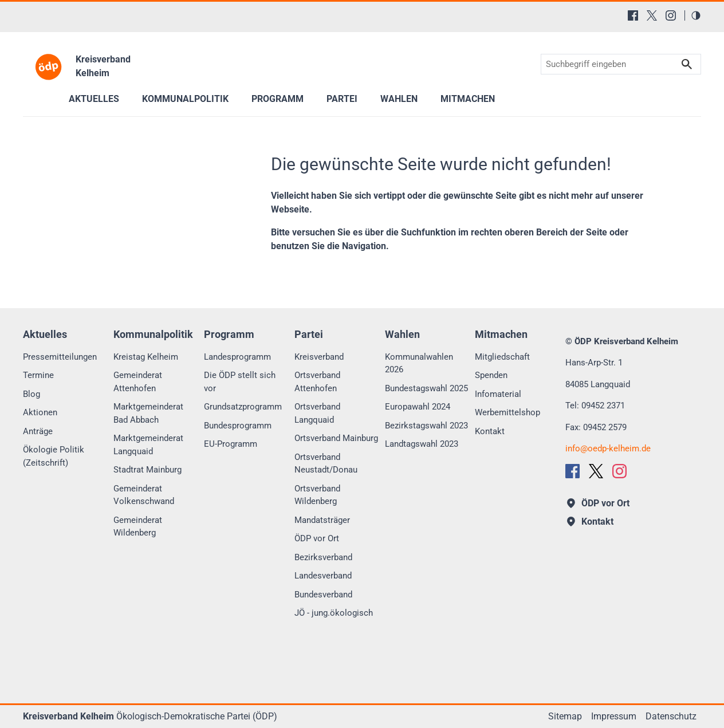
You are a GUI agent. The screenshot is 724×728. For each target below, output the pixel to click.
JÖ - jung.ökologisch (334, 613)
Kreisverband (319, 357)
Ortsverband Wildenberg (317, 495)
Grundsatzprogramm (243, 407)
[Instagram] (671, 15)
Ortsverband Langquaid (317, 413)
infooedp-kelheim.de (608, 448)
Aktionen (40, 412)
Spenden (491, 375)
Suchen (687, 64)
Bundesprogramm (238, 426)
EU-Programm (231, 444)
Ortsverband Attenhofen (317, 382)
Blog (32, 394)
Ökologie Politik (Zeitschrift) (54, 456)
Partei (342, 99)
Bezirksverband (323, 557)
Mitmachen (468, 99)
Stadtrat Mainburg (147, 470)
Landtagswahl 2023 (422, 444)
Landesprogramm (237, 357)
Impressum (614, 716)
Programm (278, 99)
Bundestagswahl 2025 (426, 388)
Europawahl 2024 (418, 407)
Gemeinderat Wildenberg (138, 527)
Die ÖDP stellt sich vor (240, 382)
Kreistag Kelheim (146, 357)
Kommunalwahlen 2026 (419, 363)
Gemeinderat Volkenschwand (144, 495)
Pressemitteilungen (60, 357)
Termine (38, 375)
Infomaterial (498, 394)
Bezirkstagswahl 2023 (426, 426)
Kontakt (490, 431)
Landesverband (323, 576)
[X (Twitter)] (652, 15)
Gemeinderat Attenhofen (138, 382)
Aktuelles (94, 99)
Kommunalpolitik (185, 99)
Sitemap (565, 716)
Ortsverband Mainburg (336, 438)
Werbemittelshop (507, 412)
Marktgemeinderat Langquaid (148, 445)
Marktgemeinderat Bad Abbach (148, 413)
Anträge (38, 431)
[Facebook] (633, 15)
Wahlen (399, 99)
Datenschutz (671, 716)
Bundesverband (323, 595)
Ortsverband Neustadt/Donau (326, 464)
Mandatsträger (322, 520)
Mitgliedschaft (502, 357)
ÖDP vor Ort (317, 538)
